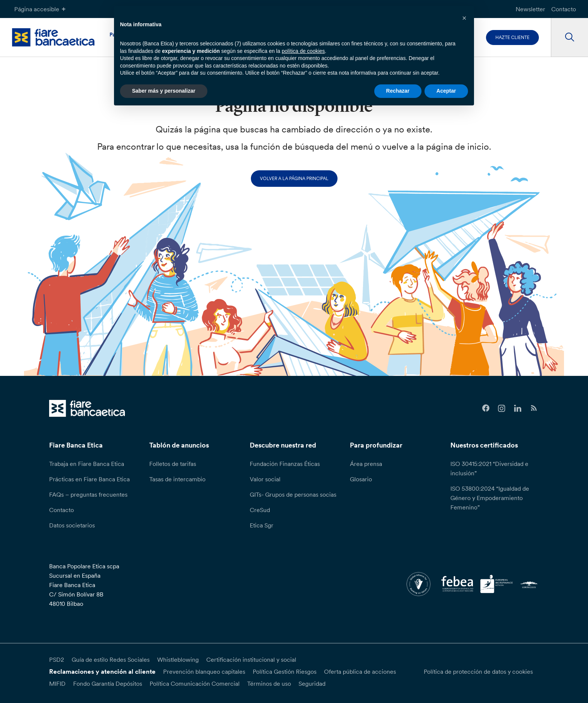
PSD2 (57, 659)
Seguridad (312, 683)
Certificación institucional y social (251, 659)
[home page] (53, 37)
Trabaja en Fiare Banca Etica (87, 464)
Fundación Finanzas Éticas (285, 464)
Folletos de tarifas (173, 464)
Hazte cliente (512, 37)
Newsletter (530, 9)
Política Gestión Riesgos (285, 671)
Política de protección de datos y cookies (478, 671)
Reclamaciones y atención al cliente (102, 671)
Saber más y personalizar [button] (164, 91)
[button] (464, 18)
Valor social (265, 479)
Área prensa (366, 464)
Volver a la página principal (294, 178)
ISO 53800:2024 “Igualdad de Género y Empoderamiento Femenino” (490, 498)
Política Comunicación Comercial (195, 683)
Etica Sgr (262, 525)
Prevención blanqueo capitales (204, 671)
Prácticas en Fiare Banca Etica (89, 479)
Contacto (564, 9)
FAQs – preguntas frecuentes (88, 494)
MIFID (57, 683)
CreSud (260, 510)
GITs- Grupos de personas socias (293, 494)
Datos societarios (72, 525)
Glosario (361, 479)
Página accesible (41, 9)
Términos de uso (269, 683)
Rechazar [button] (398, 91)
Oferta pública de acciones (360, 671)
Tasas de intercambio (177, 479)
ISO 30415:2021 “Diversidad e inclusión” (489, 468)
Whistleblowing (178, 659)
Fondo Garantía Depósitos (108, 683)
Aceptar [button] (446, 91)
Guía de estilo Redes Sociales (111, 659)
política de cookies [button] (303, 51)
